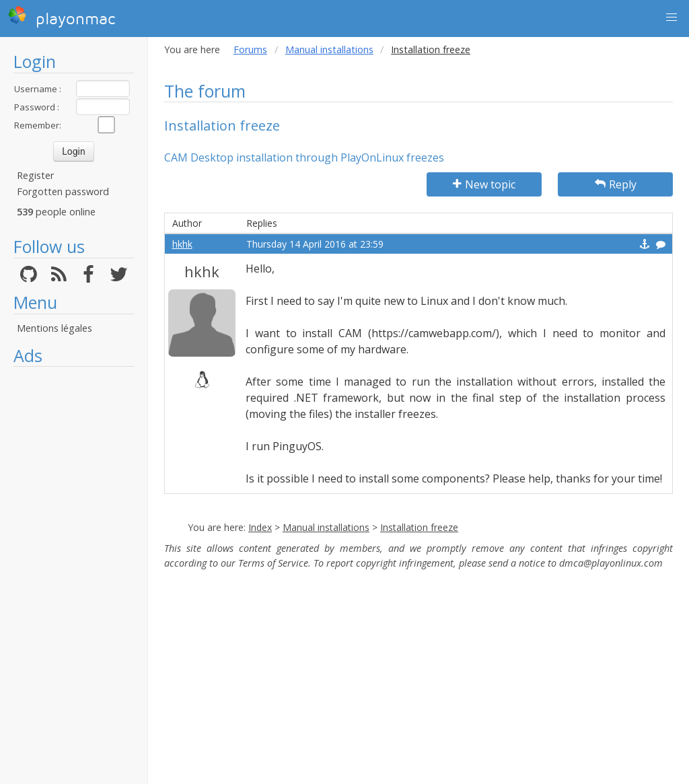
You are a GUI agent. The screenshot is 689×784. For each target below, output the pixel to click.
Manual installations (329, 49)
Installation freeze (419, 527)
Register (35, 175)
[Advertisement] (74, 575)
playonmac (62, 17)
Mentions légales (55, 328)
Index (260, 527)
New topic (484, 184)
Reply (616, 184)
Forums (250, 49)
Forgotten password (63, 191)
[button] (672, 17)
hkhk (182, 244)
